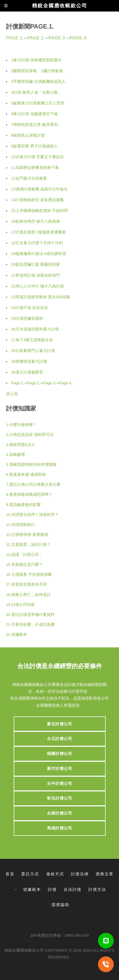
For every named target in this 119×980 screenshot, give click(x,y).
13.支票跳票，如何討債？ (28, 545)
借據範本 (32, 890)
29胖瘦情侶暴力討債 (29, 361)
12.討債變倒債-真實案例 (27, 535)
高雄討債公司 (60, 828)
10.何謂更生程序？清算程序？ (32, 515)
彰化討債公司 (60, 798)
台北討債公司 (60, 739)
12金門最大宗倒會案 (29, 178)
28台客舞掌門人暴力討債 (33, 351)
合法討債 (73, 890)
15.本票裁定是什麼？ (24, 564)
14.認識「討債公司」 (24, 555)
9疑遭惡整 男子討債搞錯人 (34, 146)
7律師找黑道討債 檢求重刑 (34, 125)
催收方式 (55, 874)
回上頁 (12, 394)
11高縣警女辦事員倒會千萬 (35, 168)
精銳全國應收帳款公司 (24, 950)
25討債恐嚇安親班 (27, 318)
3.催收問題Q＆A (20, 445)
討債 (52, 890)
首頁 (10, 874)
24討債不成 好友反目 (29, 308)
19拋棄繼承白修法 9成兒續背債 (38, 254)
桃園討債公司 (60, 754)
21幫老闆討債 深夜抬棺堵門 (35, 275)
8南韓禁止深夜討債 (28, 135)
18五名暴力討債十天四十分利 (37, 243)
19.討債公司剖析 (20, 605)
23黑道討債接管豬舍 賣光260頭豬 (41, 297)
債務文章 (105, 874)
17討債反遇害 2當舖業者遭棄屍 (38, 232)
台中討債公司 (60, 784)
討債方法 (97, 890)
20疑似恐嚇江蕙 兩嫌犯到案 (35, 264)
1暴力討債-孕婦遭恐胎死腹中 (36, 60)
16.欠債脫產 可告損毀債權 (29, 574)
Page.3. (58, 38)
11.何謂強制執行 (20, 525)
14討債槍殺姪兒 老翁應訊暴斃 (37, 200)
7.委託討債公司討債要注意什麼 (33, 484)
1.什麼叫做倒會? (20, 425)
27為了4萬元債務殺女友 (32, 340)
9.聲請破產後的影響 (23, 505)
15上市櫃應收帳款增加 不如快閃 (39, 211)
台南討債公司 (60, 813)
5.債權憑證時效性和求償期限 (31, 465)
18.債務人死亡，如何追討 (28, 595)
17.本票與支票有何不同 (26, 584)
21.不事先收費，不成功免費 (30, 625)
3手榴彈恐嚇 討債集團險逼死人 (38, 82)
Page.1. (15, 38)
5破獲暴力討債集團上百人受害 (38, 103)
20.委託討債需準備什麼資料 (30, 615)
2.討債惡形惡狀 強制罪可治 (30, 435)
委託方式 (30, 874)
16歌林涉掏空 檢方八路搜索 (35, 221)
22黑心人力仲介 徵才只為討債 (37, 286)
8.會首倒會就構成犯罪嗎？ (29, 494)
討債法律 (80, 874)
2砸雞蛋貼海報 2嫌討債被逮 (37, 71)
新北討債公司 (60, 724)
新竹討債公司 (60, 769)
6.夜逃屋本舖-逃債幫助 (26, 475)
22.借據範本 (17, 635)
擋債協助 (60, 905)
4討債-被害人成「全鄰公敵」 (36, 92)
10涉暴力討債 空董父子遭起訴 (37, 157)
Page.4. (79, 38)
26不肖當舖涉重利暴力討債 (35, 329)
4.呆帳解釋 (15, 455)
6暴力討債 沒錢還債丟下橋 (34, 114)
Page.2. (36, 38)
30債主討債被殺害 (27, 372)
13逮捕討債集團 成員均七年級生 (39, 189)
